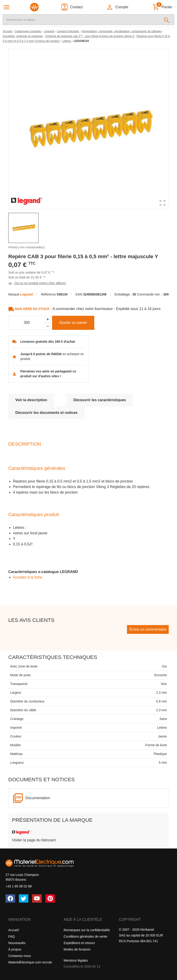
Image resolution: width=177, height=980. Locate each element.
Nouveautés (17, 943)
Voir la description (31, 400)
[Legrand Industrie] (68, 31)
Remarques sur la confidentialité (87, 930)
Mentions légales (76, 960)
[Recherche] (81, 20)
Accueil (13, 930)
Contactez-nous (20, 956)
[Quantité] (27, 323)
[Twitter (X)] (24, 898)
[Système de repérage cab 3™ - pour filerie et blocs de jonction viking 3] (90, 36)
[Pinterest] (50, 898)
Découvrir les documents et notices (46, 413)
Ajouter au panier (73, 323)
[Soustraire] (48, 326)
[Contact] (72, 7)
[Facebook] (10, 898)
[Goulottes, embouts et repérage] (23, 36)
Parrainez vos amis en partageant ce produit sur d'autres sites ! (48, 374)
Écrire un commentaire (148, 629)
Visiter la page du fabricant (34, 840)
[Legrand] (49, 31)
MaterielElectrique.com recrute (30, 962)
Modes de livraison (77, 949)
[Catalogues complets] (28, 31)
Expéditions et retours (79, 943)
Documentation (38, 798)
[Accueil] (8, 31)
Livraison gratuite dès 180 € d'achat (48, 342)
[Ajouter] (48, 319)
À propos (15, 949)
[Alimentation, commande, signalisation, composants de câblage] (122, 31)
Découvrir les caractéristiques (100, 400)
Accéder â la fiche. (28, 577)
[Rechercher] (167, 20)
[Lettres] (67, 41)
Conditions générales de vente (85, 936)
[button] (117, 7)
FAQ (12, 936)
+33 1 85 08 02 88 (19, 886)
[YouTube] (37, 898)
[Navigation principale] (6, 7)
